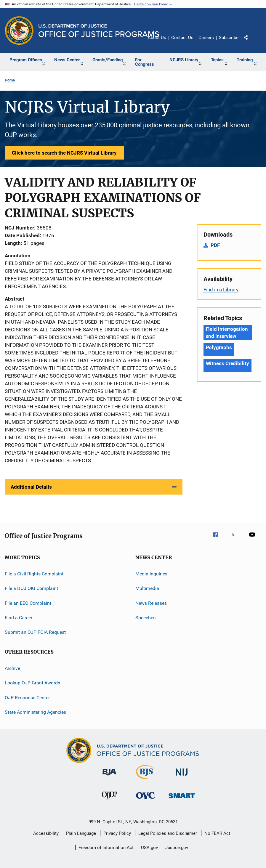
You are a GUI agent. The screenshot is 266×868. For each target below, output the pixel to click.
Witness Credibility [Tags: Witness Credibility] (227, 363)
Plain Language (81, 833)
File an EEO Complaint (28, 603)
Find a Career (19, 618)
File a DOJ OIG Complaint (31, 588)
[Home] (99, 31)
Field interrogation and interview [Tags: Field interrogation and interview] (227, 333)
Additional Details (31, 487)
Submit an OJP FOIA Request (35, 632)
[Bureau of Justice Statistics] (146, 780)
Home (10, 80)
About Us (157, 38)
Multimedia (147, 588)
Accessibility (46, 833)
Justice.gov (177, 848)
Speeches (145, 618)
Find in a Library (221, 290)
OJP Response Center (27, 697)
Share (251, 42)
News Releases (151, 603)
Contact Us (182, 38)
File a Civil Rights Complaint (34, 574)
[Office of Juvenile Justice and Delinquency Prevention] (110, 800)
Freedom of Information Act (106, 848)
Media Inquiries (151, 574)
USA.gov (149, 848)
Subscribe (229, 38)
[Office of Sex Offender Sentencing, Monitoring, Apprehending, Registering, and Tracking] (182, 799)
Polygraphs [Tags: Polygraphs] (219, 347)
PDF (215, 245)
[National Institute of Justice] (182, 777)
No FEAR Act (217, 833)
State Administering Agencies (35, 712)
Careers (206, 38)
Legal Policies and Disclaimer (168, 833)
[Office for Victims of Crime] (145, 800)
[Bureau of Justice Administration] (109, 776)
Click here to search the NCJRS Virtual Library (64, 153)
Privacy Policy (117, 833)
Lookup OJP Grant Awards (32, 683)
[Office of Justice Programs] (19, 31)
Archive (12, 668)
